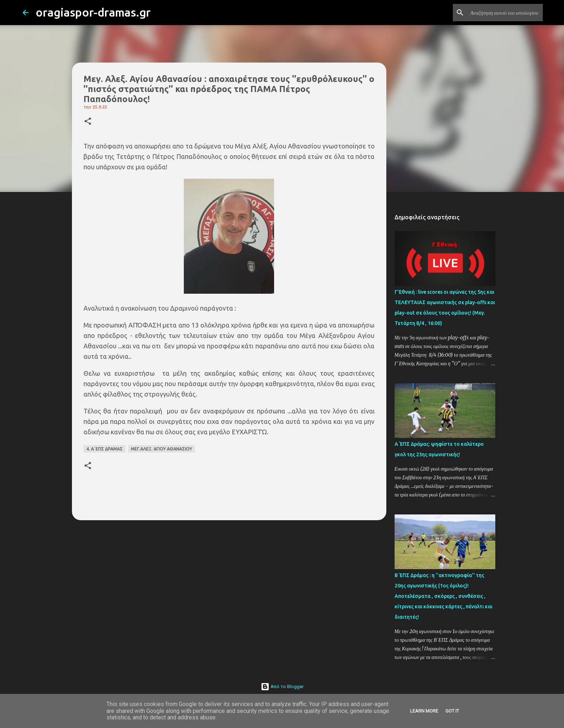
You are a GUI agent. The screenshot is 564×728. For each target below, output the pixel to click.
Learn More (424, 711)
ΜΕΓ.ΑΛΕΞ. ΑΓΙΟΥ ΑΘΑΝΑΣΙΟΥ (162, 449)
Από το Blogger (282, 686)
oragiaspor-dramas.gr (93, 12)
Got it (452, 711)
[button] (88, 122)
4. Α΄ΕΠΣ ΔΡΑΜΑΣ (104, 449)
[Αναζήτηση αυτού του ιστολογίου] (505, 13)
